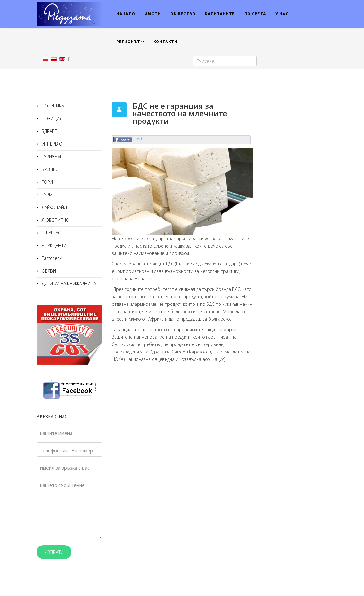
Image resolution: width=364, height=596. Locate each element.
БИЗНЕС (49, 169)
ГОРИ (47, 182)
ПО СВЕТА (255, 14)
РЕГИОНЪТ (128, 42)
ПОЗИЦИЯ (51, 118)
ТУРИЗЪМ (51, 157)
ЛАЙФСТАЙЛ (54, 207)
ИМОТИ (153, 14)
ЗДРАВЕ (49, 131)
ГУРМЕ (48, 195)
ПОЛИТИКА (52, 106)
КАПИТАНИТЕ (220, 14)
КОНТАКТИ (165, 42)
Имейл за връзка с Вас (65, 468)
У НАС (282, 14)
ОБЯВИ (48, 271)
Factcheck (51, 258)
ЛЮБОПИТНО (55, 220)
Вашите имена (56, 433)
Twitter (142, 139)
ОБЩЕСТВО (183, 14)
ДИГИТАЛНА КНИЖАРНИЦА (68, 284)
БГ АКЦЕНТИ (54, 245)
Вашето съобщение (62, 485)
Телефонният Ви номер (66, 450)
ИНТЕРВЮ (51, 144)
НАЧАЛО (126, 14)
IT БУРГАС (51, 233)
